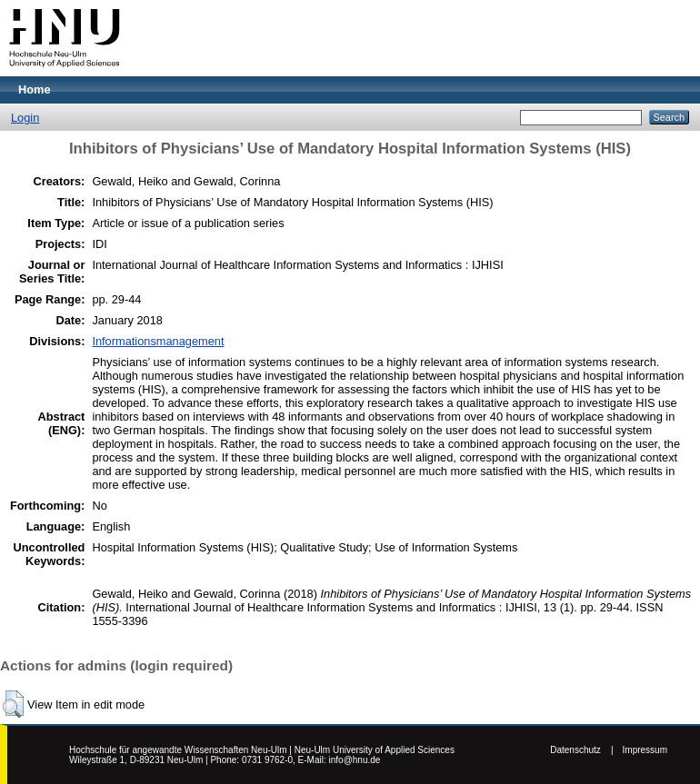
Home (35, 89)
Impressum (645, 750)
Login (25, 118)
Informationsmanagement (158, 341)
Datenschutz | (581, 750)
